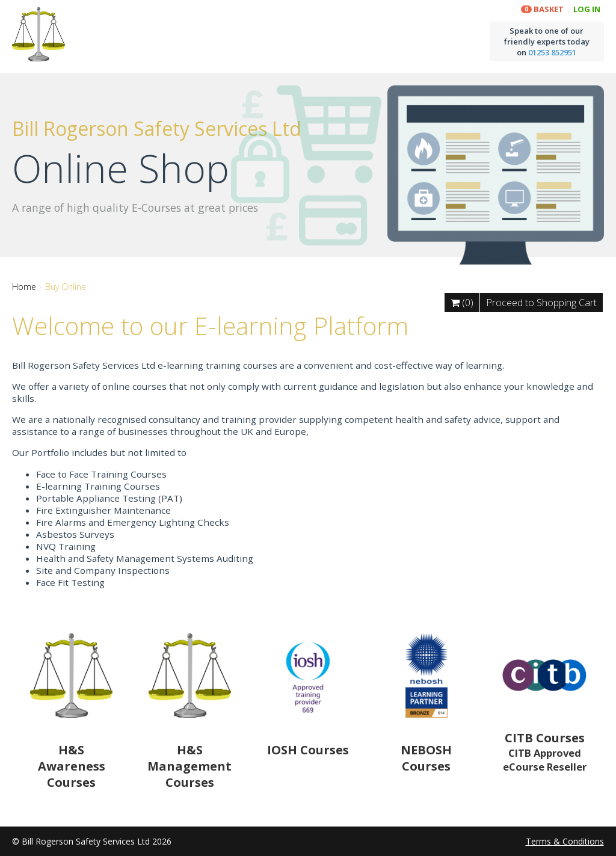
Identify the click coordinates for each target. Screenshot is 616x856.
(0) (462, 303)
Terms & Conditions (565, 841)
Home (24, 287)
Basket (547, 9)
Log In (587, 9)
